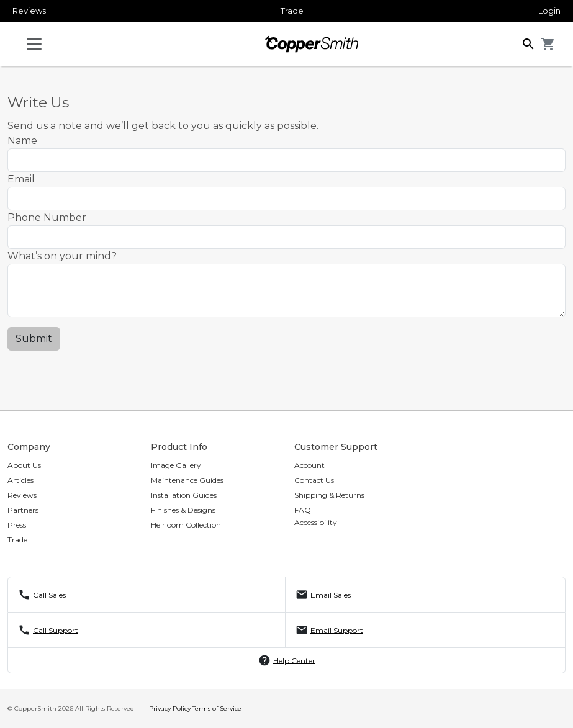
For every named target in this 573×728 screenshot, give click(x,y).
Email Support (337, 630)
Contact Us (314, 480)
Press (17, 525)
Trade (292, 11)
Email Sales (331, 594)
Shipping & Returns (329, 495)
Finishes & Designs (183, 510)
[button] (528, 43)
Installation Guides (184, 495)
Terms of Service (217, 708)
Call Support (56, 630)
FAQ (303, 510)
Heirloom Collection (186, 525)
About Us (24, 465)
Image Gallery (176, 465)
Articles (20, 480)
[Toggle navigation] (34, 44)
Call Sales (49, 594)
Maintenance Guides (187, 480)
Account (309, 465)
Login (549, 11)
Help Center (294, 660)
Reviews (29, 11)
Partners (23, 510)
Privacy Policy (170, 708)
